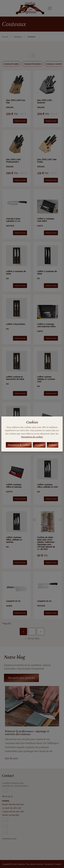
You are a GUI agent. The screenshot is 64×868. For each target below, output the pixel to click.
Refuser (53, 445)
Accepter (39, 445)
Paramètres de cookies (32, 437)
